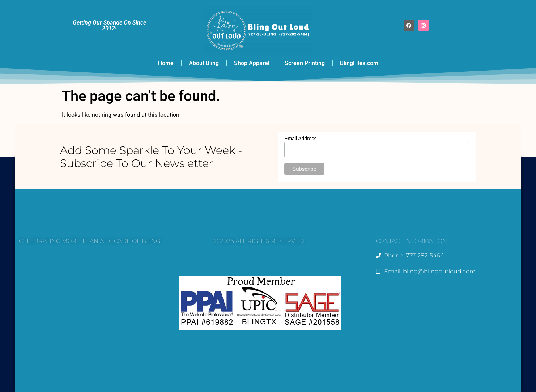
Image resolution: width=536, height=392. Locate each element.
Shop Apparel (252, 63)
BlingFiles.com (359, 63)
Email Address (300, 139)
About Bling (204, 63)
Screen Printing (305, 63)
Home (166, 63)
